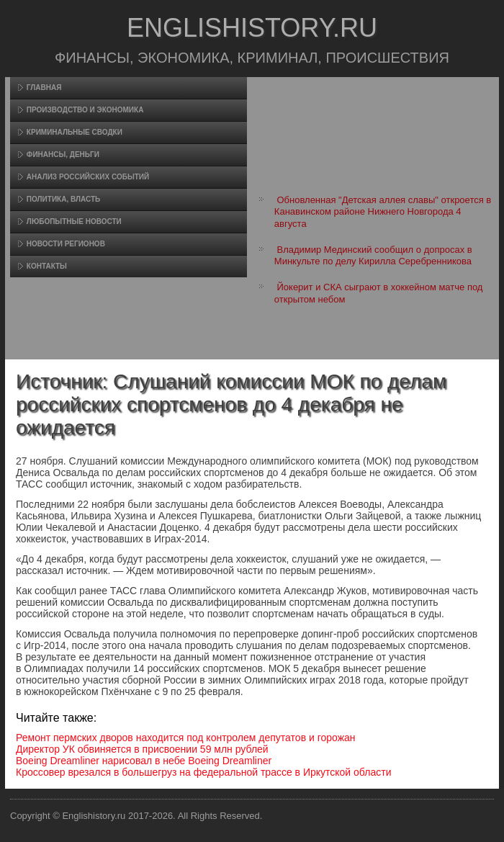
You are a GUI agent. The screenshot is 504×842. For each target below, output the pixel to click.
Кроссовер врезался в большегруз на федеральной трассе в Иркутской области (203, 772)
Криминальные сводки (75, 132)
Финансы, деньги (63, 154)
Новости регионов (66, 244)
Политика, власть (63, 199)
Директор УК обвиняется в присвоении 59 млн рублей (142, 749)
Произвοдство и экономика (85, 110)
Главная (44, 88)
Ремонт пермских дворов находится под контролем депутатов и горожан (186, 738)
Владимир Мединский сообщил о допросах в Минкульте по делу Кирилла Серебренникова (373, 255)
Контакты (47, 266)
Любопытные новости (74, 221)
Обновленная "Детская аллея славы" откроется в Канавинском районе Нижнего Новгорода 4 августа (383, 212)
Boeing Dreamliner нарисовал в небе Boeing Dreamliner (144, 761)
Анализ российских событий (88, 177)
